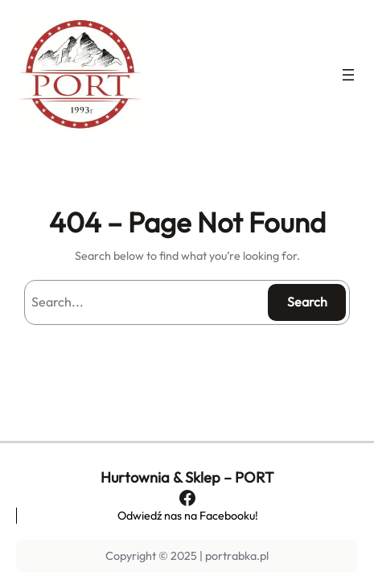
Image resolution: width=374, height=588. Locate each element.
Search (307, 302)
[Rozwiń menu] (348, 75)
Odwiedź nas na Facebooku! (188, 516)
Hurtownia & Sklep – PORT (187, 477)
